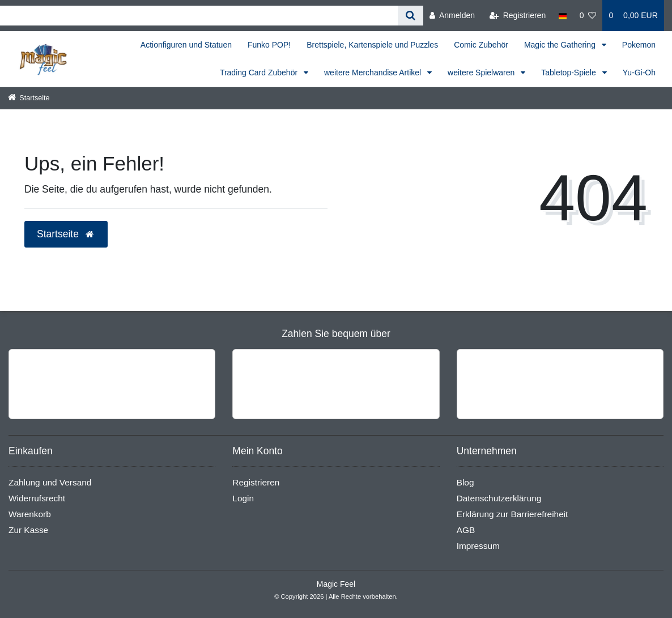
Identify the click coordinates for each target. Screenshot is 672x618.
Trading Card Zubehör (260, 73)
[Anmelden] (452, 16)
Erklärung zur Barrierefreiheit (512, 514)
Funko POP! (269, 45)
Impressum (478, 546)
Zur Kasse (28, 530)
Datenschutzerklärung (499, 498)
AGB (466, 530)
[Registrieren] (518, 16)
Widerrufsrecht (37, 498)
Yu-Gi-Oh (639, 73)
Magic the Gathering (561, 45)
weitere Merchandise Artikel (374, 73)
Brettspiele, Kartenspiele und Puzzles (372, 45)
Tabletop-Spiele (569, 73)
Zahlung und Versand (50, 482)
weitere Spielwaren (482, 73)
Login (243, 498)
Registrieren (256, 482)
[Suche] (411, 16)
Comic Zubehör (481, 45)
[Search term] (199, 16)
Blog (465, 482)
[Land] (562, 16)
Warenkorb (30, 514)
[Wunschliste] (588, 16)
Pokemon (639, 45)
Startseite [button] (66, 234)
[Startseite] (29, 98)
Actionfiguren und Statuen (186, 45)
